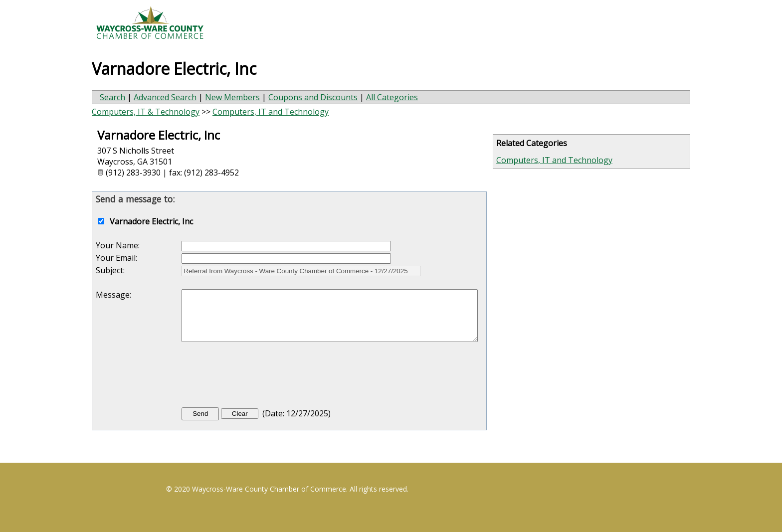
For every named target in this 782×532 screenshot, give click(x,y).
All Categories (392, 97)
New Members (232, 97)
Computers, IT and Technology (554, 160)
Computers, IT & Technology (146, 112)
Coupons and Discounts (313, 97)
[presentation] (257, 377)
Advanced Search (165, 97)
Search (112, 97)
